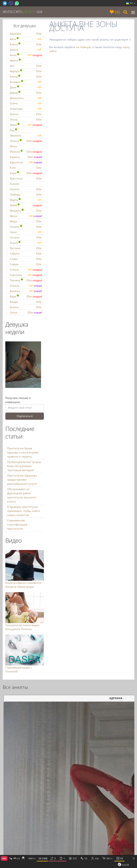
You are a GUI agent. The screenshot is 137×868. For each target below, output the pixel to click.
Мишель (25, 211)
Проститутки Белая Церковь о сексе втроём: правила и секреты (23, 452)
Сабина (25, 254)
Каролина (25, 162)
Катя (25, 168)
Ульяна (25, 286)
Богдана (25, 82)
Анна (25, 55)
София (25, 264)
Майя (25, 205)
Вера (25, 296)
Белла (25, 77)
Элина (25, 114)
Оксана (25, 237)
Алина (25, 50)
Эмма (25, 125)
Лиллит (25, 189)
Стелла (25, 270)
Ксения (13, 184)
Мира (25, 221)
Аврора (25, 71)
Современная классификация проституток (17, 524)
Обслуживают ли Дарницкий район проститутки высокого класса (22, 495)
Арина (15, 60)
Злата (25, 313)
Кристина (25, 178)
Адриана (25, 34)
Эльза (25, 119)
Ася (25, 66)
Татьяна (25, 280)
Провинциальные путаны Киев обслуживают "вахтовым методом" (24, 466)
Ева (13, 130)
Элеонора (25, 109)
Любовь (25, 195)
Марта (25, 200)
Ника (25, 232)
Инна (12, 146)
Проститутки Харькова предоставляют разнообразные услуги (22, 480)
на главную (83, 47)
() (117, 12)
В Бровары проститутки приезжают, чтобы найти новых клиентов (24, 511)
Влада (25, 302)
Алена (25, 44)
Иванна (25, 152)
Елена (25, 103)
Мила (25, 216)
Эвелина (25, 136)
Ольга (25, 243)
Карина (25, 157)
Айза (25, 39)
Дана (25, 87)
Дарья (25, 93)
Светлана (25, 275)
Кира (25, 173)
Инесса (25, 141)
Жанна (25, 307)
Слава (25, 259)
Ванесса (25, 291)
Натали (25, 227)
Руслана (25, 248)
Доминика (25, 98)
